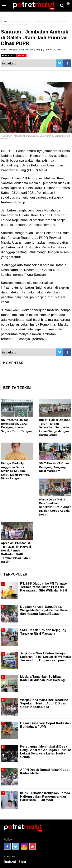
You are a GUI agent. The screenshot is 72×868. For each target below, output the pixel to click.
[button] (68, 2)
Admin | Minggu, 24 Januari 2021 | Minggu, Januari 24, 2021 (31, 50)
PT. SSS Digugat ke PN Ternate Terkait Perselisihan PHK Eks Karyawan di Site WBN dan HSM (44, 587)
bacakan (9, 56)
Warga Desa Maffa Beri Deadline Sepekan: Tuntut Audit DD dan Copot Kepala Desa (55, 507)
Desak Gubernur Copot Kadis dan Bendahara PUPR (45, 725)
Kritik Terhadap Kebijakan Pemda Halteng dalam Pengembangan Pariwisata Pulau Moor (45, 797)
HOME (4, 22)
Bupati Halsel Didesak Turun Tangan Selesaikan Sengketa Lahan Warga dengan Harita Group (55, 427)
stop (22, 56)
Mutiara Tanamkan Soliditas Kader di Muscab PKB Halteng (42, 678)
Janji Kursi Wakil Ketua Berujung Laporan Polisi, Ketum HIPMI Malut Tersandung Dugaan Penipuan (46, 657)
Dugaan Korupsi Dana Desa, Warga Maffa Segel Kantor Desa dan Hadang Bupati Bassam (44, 610)
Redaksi (10, 862)
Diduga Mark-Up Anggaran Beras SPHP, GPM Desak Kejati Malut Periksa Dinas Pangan (15, 471)
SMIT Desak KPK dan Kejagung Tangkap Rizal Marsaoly (54, 467)
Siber (22, 862)
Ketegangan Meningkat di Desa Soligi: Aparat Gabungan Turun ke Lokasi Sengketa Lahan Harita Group (46, 752)
